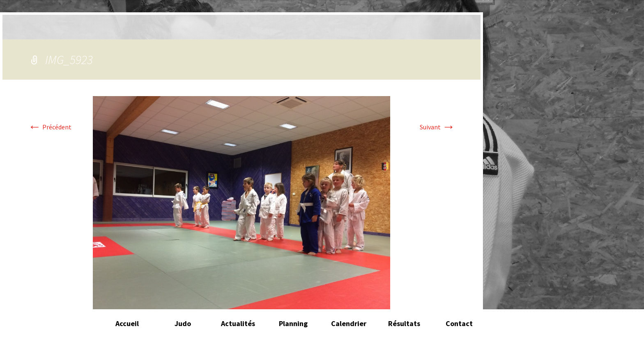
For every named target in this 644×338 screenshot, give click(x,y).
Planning (293, 323)
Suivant (437, 127)
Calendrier (349, 323)
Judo (183, 323)
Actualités (238, 323)
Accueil (127, 323)
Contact (459, 323)
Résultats (404, 323)
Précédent (50, 127)
